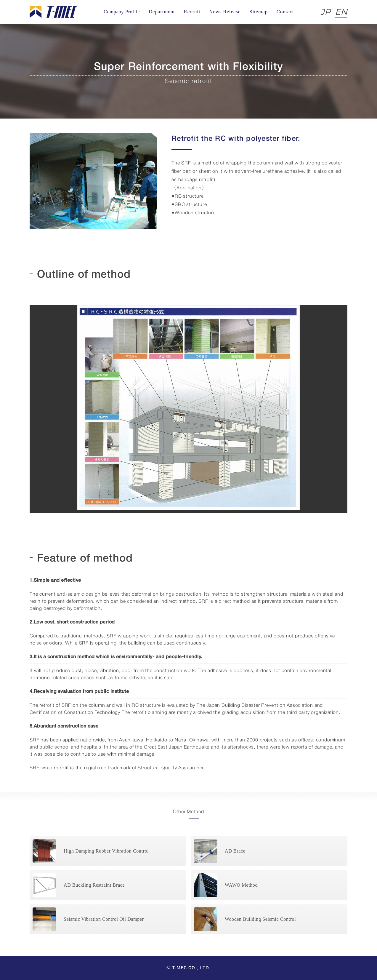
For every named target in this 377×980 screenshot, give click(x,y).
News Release (225, 12)
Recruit (192, 12)
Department (162, 12)
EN (341, 12)
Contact (285, 12)
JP (325, 12)
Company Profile (122, 12)
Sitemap (259, 12)
